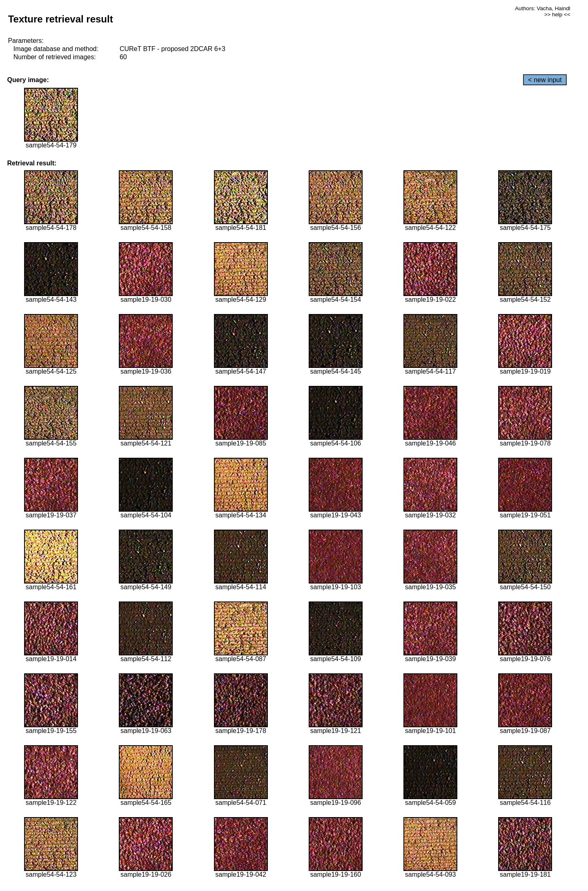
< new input (545, 80)
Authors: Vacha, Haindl (542, 8)
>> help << (557, 14)
